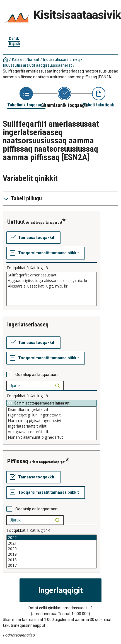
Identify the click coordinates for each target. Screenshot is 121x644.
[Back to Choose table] (26, 97)
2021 (52, 543)
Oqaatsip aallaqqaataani (37, 375)
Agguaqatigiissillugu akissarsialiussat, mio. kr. (52, 281)
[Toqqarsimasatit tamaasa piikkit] (46, 253)
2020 (52, 549)
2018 (52, 560)
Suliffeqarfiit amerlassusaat (52, 275)
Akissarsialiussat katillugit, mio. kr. (52, 286)
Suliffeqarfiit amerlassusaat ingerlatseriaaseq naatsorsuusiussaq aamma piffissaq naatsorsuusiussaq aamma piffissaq (60, 74)
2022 (52, 538)
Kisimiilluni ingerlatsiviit (52, 410)
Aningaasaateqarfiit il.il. (52, 432)
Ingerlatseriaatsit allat (52, 426)
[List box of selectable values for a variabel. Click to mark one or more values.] (52, 289)
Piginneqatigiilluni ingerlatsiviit (52, 415)
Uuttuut (16, 222)
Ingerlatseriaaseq (28, 325)
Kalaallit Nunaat (26, 59)
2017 (52, 565)
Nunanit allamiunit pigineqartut (52, 437)
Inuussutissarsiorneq (61, 59)
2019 (52, 554)
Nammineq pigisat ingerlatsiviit (52, 421)
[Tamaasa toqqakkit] (33, 238)
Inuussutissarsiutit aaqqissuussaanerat (37, 65)
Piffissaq (18, 461)
